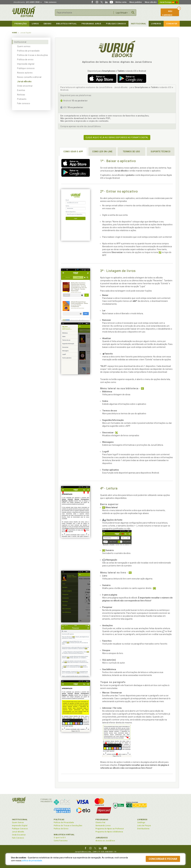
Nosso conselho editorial (29, 77)
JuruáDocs (102, 838)
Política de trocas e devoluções (33, 55)
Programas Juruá (91, 24)
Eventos (21, 90)
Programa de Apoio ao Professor (110, 829)
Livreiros (156, 24)
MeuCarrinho (167, 13)
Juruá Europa (169, 2)
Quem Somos (18, 823)
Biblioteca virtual (66, 24)
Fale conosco (50, 2)
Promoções (21, 24)
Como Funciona (61, 841)
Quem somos (24, 46)
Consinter (172, 24)
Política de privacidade (28, 51)
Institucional (139, 24)
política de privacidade (32, 861)
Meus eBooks (151, 2)
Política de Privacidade (64, 823)
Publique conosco (26, 68)
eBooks (47, 24)
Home (15, 33)
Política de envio (25, 60)
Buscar (133, 13)
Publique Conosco (116, 24)
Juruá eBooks (24, 81)
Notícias (21, 95)
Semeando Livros (103, 826)
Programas (102, 820)
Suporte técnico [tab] (161, 152)
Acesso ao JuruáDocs (105, 841)
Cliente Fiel (100, 823)
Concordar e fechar (163, 859)
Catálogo (141, 823)
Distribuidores (143, 829)
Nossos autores (25, 73)
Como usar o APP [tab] (73, 152)
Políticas (59, 820)
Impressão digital (26, 64)
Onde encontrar (25, 86)
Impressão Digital (20, 826)
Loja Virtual (122, 13)
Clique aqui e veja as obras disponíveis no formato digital (117, 137)
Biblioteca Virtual (64, 835)
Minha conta (121, 2)
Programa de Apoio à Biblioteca (109, 832)
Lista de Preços (144, 826)
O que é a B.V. (60, 838)
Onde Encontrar (19, 835)
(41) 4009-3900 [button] (28, 2)
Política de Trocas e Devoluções (68, 826)
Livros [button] (35, 24)
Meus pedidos (136, 2)
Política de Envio (61, 829)
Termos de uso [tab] (131, 152)
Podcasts (22, 99)
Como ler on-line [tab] (102, 152)
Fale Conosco (18, 838)
